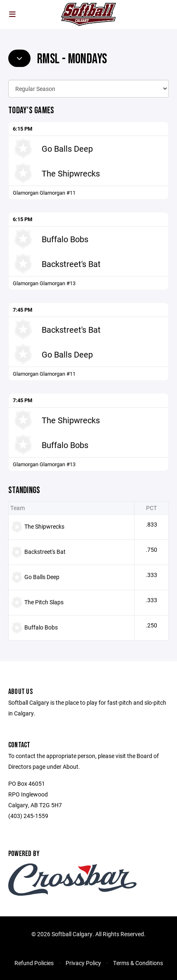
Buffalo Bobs (65, 239)
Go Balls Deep (67, 148)
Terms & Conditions (138, 963)
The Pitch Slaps (44, 602)
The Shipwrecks (71, 173)
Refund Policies (34, 963)
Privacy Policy (83, 963)
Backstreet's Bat (71, 264)
